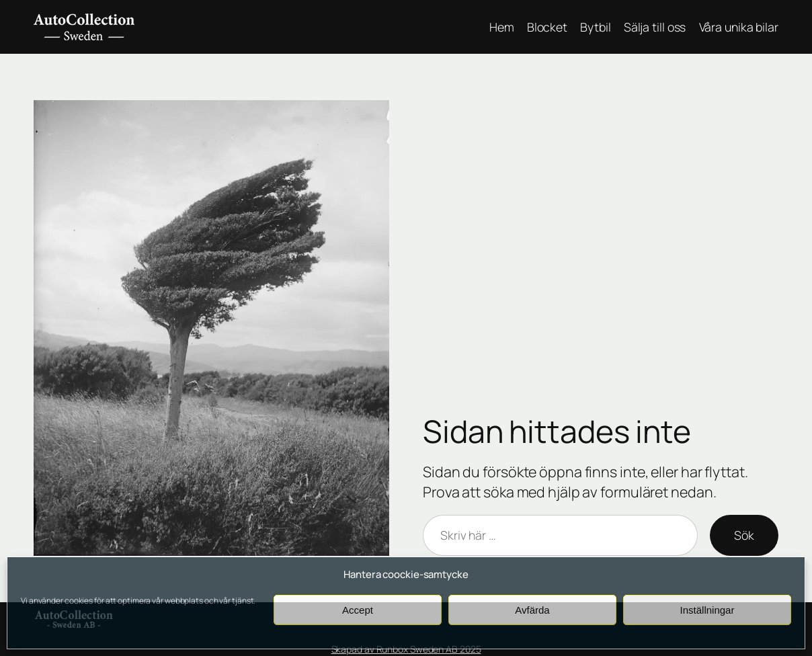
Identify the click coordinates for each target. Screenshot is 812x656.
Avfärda (532, 610)
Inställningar (707, 610)
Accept (358, 610)
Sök (744, 535)
